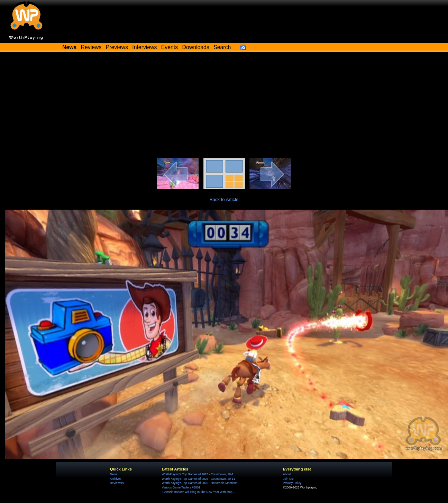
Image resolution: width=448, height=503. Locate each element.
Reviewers (117, 483)
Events (170, 47)
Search (222, 47)
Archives (116, 479)
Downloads (196, 47)
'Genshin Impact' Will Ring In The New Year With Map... (198, 492)
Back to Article (224, 199)
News (114, 474)
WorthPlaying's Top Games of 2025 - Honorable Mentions (200, 483)
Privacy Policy (292, 483)
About (287, 474)
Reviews (91, 47)
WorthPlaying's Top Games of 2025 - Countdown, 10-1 (198, 474)
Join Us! (288, 479)
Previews (117, 47)
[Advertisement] (224, 106)
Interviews (144, 47)
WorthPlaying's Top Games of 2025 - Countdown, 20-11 (199, 479)
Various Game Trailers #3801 (181, 487)
